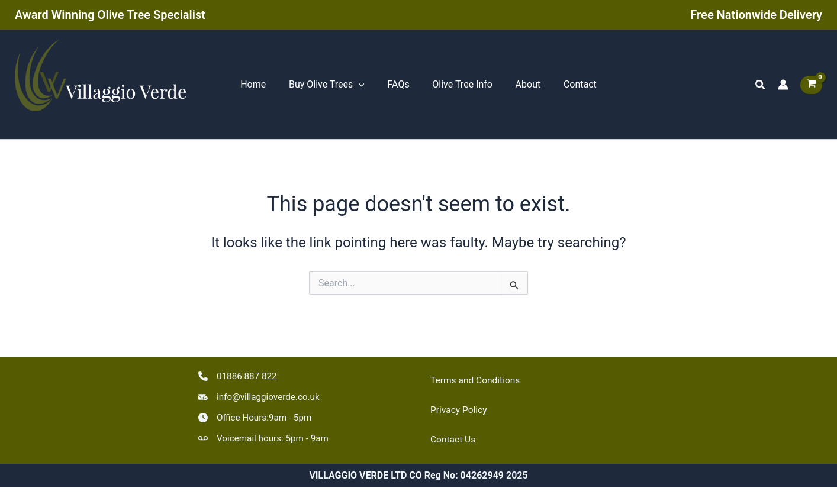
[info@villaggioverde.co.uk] (262, 395)
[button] (761, 87)
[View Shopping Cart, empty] (811, 87)
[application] (365, 87)
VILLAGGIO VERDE (79, 124)
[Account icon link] (783, 87)
